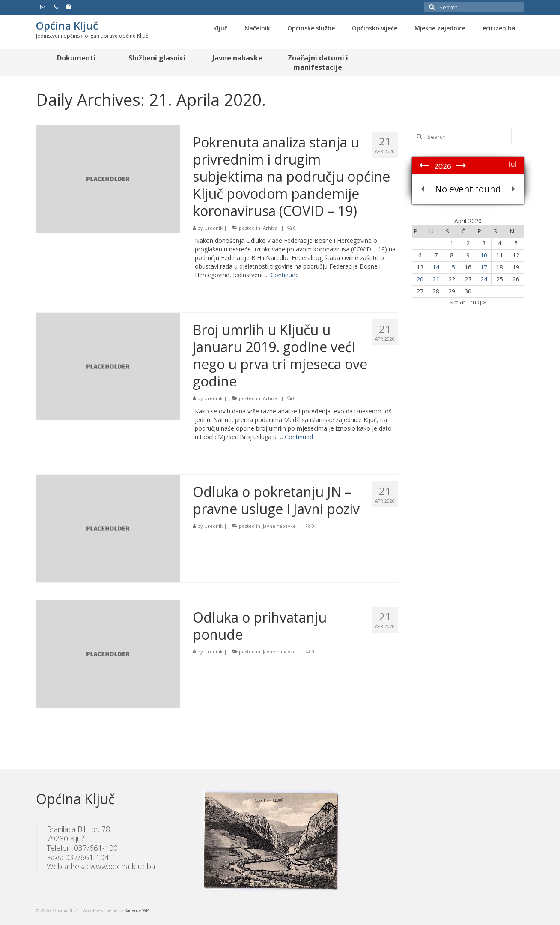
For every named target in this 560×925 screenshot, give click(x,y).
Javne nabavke (279, 526)
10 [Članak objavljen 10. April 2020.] (484, 255)
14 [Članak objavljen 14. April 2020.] (436, 267)
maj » (478, 302)
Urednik (213, 228)
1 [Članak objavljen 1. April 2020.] (452, 243)
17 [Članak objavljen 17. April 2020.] (484, 267)
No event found (468, 189)
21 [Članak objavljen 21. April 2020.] (436, 279)
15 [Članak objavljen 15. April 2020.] (452, 267)
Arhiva (270, 228)
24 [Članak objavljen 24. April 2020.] (484, 279)
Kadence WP (137, 910)
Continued (285, 275)
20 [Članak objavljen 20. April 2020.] (420, 279)
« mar (457, 302)
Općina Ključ (67, 25)
